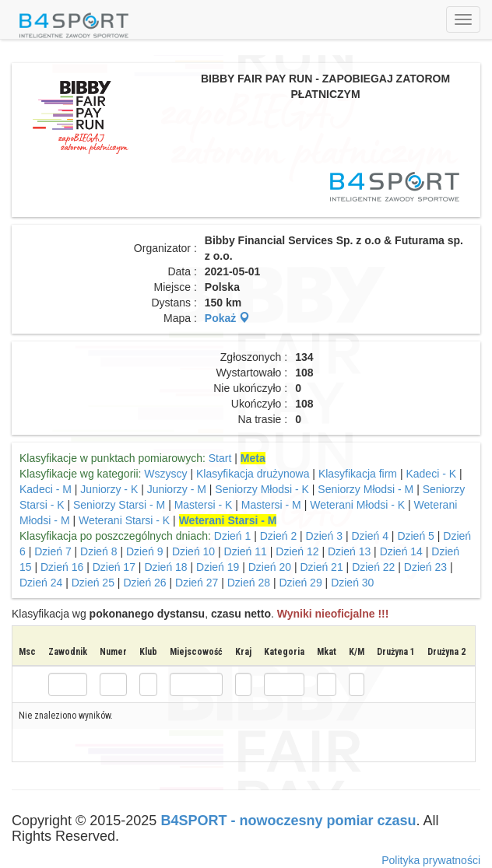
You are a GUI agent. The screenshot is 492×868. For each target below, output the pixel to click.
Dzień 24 (41, 583)
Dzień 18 (165, 567)
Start (220, 458)
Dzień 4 (369, 536)
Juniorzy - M (177, 489)
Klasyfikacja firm (358, 474)
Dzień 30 (352, 583)
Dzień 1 (232, 536)
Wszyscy (165, 474)
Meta (253, 458)
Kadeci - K (432, 474)
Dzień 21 (321, 567)
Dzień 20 (270, 567)
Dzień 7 (53, 551)
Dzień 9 (144, 551)
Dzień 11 (246, 551)
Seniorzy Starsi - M (119, 505)
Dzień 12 (297, 551)
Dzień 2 (278, 536)
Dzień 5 (415, 536)
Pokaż (227, 318)
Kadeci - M (46, 489)
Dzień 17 (114, 567)
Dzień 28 (249, 583)
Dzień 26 (144, 583)
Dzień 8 (98, 551)
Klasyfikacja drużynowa (253, 474)
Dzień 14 (401, 551)
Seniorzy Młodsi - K (263, 489)
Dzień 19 (218, 567)
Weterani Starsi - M (228, 520)
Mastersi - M (271, 505)
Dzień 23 (425, 567)
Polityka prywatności (431, 860)
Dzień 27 (197, 583)
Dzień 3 (324, 536)
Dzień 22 (373, 567)
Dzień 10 (193, 551)
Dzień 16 (62, 567)
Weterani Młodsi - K (359, 505)
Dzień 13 (349, 551)
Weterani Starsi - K (126, 520)
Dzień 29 (300, 583)
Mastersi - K (205, 505)
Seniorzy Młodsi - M (365, 489)
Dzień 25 (93, 583)
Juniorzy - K (111, 489)
